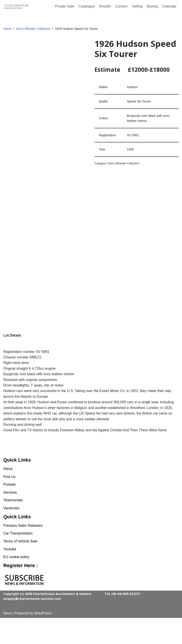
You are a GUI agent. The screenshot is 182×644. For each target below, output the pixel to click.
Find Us (9, 503)
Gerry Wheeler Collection (33, 29)
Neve (7, 639)
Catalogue (87, 6)
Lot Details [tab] (12, 335)
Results (105, 6)
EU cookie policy (16, 583)
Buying (152, 6)
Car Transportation (18, 559)
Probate (9, 510)
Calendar (169, 6)
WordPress (43, 639)
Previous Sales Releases (23, 552)
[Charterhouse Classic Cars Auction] (17, 7)
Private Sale (64, 6)
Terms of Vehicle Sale (20, 567)
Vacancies (11, 534)
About (8, 495)
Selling (137, 6)
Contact (121, 6)
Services (10, 518)
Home (7, 29)
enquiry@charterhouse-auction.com (32, 625)
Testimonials (13, 526)
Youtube (10, 575)
